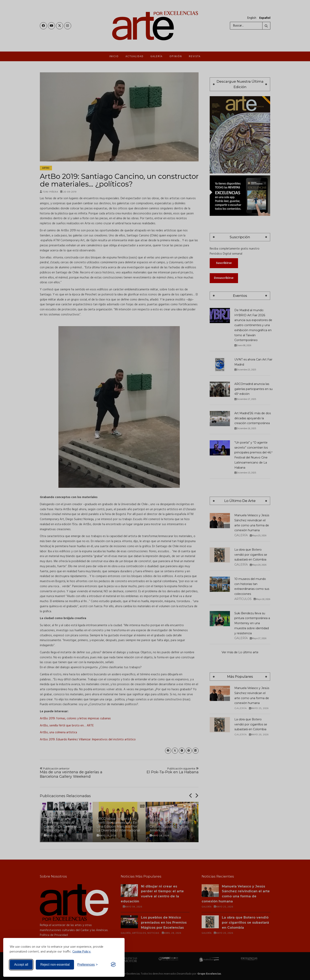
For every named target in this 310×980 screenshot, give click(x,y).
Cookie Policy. (82, 952)
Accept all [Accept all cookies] (21, 965)
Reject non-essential (55, 965)
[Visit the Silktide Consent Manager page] (113, 965)
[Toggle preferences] (87, 965)
